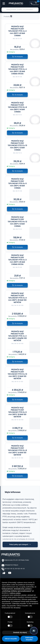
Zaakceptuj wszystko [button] (29, 639)
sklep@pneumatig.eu (12, 565)
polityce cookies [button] (15, 593)
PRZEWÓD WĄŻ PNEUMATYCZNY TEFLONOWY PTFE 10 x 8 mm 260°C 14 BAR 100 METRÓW (17, 450)
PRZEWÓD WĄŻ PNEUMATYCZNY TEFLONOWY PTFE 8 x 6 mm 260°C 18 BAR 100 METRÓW (17, 412)
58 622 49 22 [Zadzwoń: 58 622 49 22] (32, 3)
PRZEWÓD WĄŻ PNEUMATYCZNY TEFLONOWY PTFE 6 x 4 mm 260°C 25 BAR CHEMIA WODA (17, 69)
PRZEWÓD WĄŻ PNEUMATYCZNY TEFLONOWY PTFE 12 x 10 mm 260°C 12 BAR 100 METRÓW (17, 374)
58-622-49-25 (20, 569)
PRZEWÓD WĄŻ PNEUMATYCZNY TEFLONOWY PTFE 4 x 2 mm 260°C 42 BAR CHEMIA (17, 31)
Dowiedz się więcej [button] (20, 632)
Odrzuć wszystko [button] (11, 639)
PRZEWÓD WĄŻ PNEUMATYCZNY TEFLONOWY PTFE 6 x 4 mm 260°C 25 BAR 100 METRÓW (17, 298)
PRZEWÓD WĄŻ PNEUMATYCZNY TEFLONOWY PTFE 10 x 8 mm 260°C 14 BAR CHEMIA (17, 107)
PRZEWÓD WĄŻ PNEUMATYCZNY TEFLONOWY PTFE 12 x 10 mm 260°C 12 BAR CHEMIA (17, 145)
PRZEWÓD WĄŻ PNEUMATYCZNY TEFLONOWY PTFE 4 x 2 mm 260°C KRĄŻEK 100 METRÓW (17, 336)
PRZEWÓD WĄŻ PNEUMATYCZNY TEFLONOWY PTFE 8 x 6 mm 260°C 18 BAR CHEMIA (17, 183)
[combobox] (20, 10)
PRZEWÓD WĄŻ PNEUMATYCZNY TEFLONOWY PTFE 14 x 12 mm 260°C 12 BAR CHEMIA (17, 222)
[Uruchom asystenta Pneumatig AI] (34, 631)
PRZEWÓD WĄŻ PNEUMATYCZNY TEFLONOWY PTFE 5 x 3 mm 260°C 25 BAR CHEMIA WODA (17, 260)
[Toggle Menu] (3, 2)
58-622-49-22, (10, 569)
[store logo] (16, 4)
